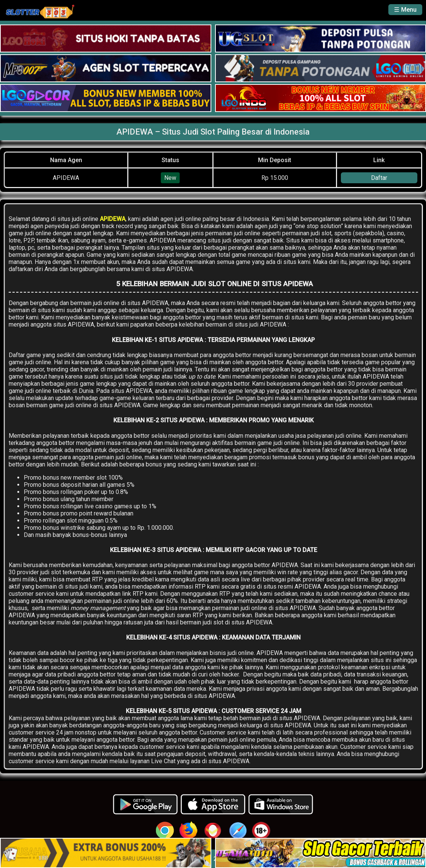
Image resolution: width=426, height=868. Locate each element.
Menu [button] (409, 10)
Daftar (379, 178)
